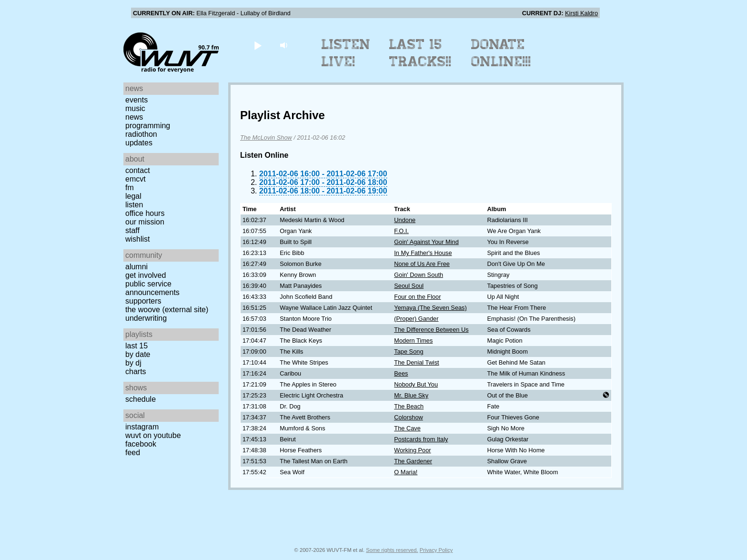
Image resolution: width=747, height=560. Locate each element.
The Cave (407, 428)
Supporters (143, 301)
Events (136, 100)
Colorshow (408, 417)
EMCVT (136, 179)
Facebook (141, 444)
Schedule (141, 399)
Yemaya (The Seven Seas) (430, 308)
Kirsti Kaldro (581, 13)
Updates (139, 143)
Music (135, 108)
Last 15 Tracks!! (420, 53)
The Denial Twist (416, 362)
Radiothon (141, 134)
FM (130, 188)
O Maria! (406, 472)
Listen (134, 205)
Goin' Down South (419, 275)
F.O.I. (401, 231)
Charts (136, 372)
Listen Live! (346, 53)
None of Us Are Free (422, 264)
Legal (133, 196)
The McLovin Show (266, 137)
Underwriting (146, 318)
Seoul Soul (409, 286)
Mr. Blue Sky (411, 395)
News (134, 117)
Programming (148, 126)
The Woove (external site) (167, 310)
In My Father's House (423, 253)
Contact (138, 170)
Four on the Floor (417, 297)
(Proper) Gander (416, 319)
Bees (401, 373)
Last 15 (136, 346)
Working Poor (412, 450)
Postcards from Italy (421, 439)
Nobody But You (416, 384)
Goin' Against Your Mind (426, 242)
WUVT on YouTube (153, 435)
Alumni (136, 267)
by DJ (133, 363)
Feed (133, 453)
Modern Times (413, 341)
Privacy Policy (436, 550)
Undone (405, 220)
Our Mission (145, 222)
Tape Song (409, 351)
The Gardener (413, 461)
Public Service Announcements (152, 288)
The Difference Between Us (431, 330)
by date (138, 354)
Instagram (142, 427)
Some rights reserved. (392, 550)
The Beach (409, 406)
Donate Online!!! (501, 53)
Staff (132, 230)
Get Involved (146, 275)
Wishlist (138, 239)
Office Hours (145, 213)
